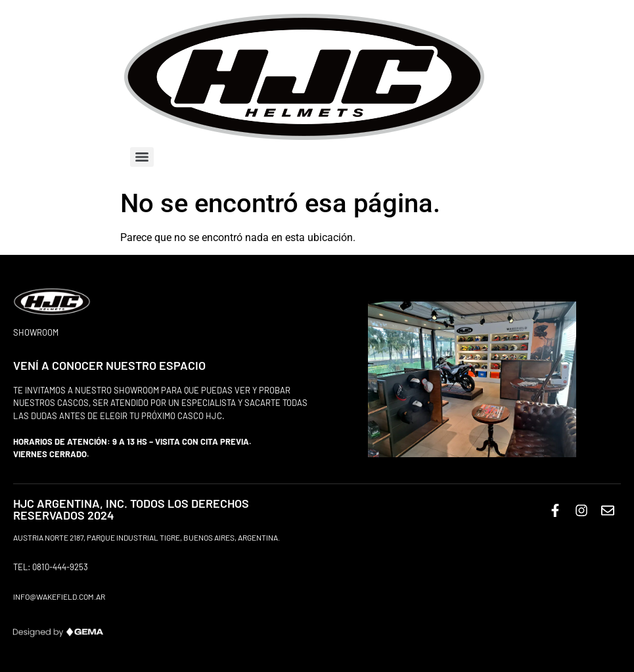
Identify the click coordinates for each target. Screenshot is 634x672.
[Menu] (142, 157)
